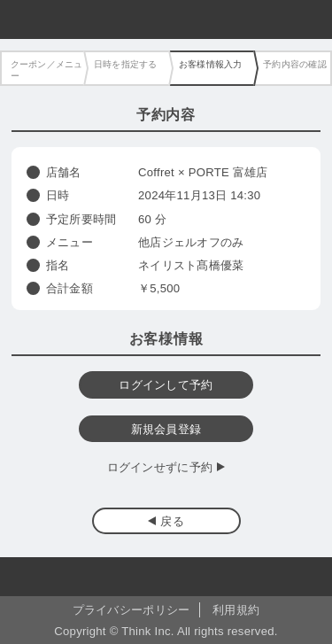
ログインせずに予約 (160, 467)
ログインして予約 (166, 385)
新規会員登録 (166, 429)
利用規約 (236, 610)
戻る (172, 521)
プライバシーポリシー (131, 610)
